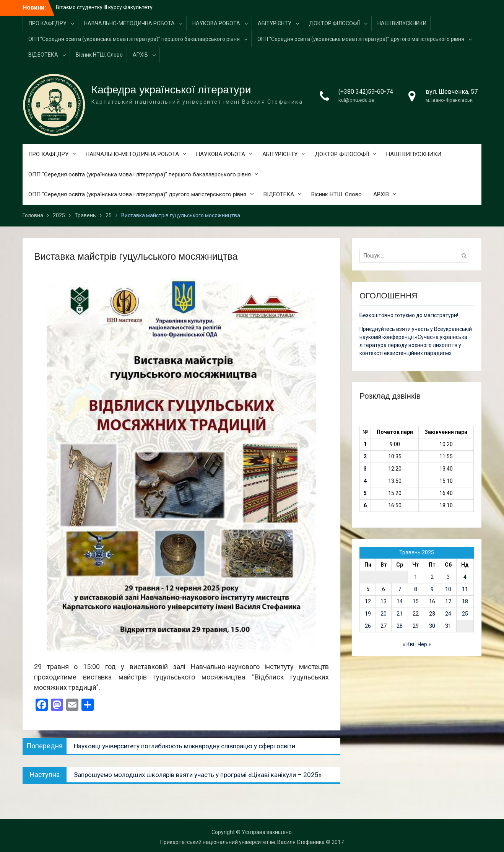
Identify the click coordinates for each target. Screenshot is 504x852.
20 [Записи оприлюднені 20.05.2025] (384, 614)
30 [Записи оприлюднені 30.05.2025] (432, 626)
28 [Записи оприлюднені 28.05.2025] (400, 626)
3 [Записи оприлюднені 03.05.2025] (448, 577)
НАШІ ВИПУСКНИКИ (402, 23)
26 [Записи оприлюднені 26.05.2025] (368, 626)
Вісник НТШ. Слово (99, 55)
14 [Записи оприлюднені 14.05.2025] (400, 601)
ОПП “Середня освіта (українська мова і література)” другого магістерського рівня (361, 39)
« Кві (408, 644)
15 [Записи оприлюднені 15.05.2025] (416, 601)
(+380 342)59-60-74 (366, 92)
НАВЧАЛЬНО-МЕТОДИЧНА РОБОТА (129, 23)
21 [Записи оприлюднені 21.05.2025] (400, 614)
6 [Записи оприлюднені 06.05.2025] (384, 589)
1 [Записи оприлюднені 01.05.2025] (416, 577)
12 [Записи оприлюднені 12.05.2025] (368, 601)
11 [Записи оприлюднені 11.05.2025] (465, 589)
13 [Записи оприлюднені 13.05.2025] (384, 601)
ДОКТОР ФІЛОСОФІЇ (334, 23)
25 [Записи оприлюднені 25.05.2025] (465, 614)
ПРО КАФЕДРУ (48, 23)
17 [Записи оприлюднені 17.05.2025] (448, 601)
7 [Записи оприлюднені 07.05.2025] (400, 589)
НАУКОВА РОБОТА (216, 23)
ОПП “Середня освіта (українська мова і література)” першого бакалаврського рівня (134, 39)
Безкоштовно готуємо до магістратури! (409, 315)
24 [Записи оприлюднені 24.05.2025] (448, 614)
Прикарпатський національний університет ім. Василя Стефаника (242, 842)
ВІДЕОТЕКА (43, 55)
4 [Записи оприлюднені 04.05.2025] (465, 577)
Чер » (424, 644)
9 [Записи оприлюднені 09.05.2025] (432, 589)
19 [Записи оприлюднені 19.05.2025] (368, 614)
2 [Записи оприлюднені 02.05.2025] (432, 577)
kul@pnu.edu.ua (356, 100)
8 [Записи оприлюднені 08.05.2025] (416, 589)
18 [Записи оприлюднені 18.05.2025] (465, 601)
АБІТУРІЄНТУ (275, 23)
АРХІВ (140, 55)
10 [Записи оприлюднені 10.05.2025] (448, 589)
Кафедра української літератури (171, 90)
